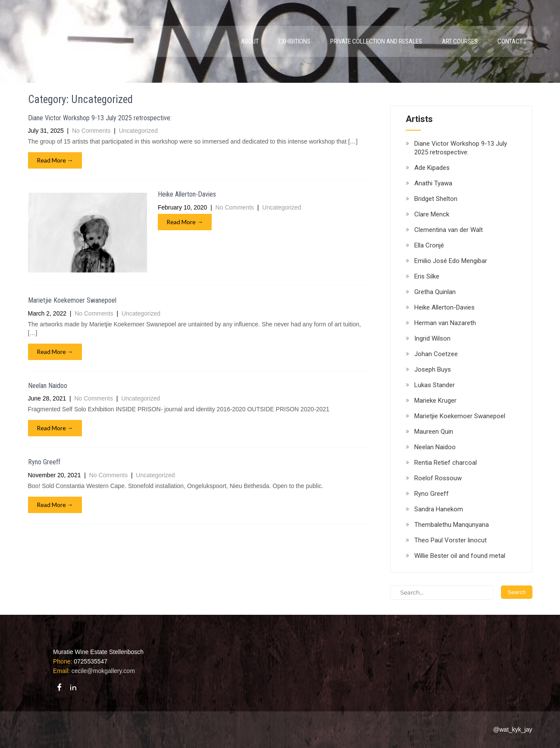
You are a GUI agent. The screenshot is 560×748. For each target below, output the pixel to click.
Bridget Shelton (436, 199)
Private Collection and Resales (376, 41)
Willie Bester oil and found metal (460, 556)
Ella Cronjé (429, 245)
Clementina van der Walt (449, 230)
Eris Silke (427, 276)
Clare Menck (432, 214)
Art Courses (460, 41)
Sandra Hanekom (439, 509)
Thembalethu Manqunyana (452, 525)
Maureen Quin (434, 432)
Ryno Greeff (44, 462)
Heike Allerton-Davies (187, 194)
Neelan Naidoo (48, 386)
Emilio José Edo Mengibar (451, 261)
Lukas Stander (435, 385)
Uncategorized (138, 131)
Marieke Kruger (435, 401)
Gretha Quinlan (435, 292)
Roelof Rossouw (438, 478)
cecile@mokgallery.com (103, 671)
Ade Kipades (432, 168)
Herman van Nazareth (445, 323)
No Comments (91, 131)
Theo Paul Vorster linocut (451, 540)
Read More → (55, 160)
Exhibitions (294, 41)
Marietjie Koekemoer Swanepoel (72, 300)
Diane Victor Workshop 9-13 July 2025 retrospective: (100, 118)
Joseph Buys (433, 369)
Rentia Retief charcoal (446, 463)
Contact (510, 41)
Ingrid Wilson (432, 338)
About (250, 41)
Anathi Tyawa (433, 183)
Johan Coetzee (436, 354)
